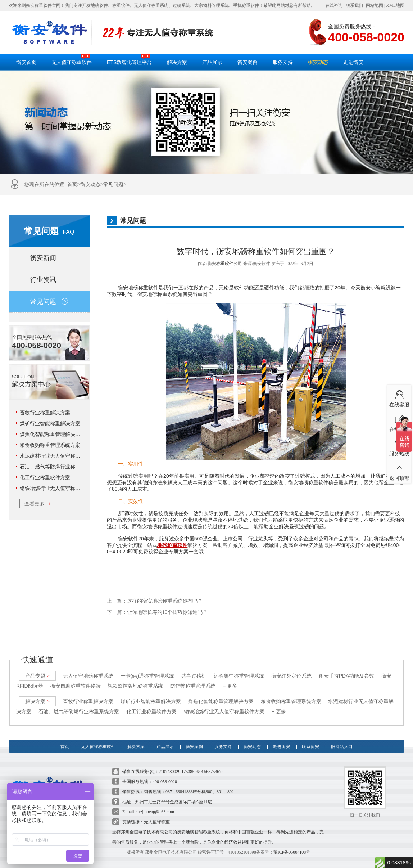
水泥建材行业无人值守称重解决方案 (60, 456)
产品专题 (37, 667)
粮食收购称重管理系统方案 (50, 445)
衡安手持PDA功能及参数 (347, 667)
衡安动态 (318, 62)
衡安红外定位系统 (291, 667)
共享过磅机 (194, 667)
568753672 (214, 763)
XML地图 (395, 5)
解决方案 (177, 62)
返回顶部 (399, 471)
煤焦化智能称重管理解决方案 (53, 434)
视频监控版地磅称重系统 (135, 678)
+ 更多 (230, 678)
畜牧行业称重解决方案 (45, 413)
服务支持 (283, 62)
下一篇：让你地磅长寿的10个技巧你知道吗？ (157, 612)
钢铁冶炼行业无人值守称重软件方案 (60, 488)
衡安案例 (248, 62)
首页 (72, 184)
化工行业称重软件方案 (45, 477)
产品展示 (212, 62)
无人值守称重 (157, 814)
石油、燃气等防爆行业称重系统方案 (60, 467)
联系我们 (354, 5)
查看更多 (38, 504)
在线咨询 (334, 5)
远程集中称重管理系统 (239, 667)
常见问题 (113, 184)
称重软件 (225, 264)
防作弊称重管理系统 (193, 678)
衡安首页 (26, 62)
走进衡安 (353, 62)
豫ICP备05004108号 (292, 844)
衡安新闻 (49, 258)
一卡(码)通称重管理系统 (147, 667)
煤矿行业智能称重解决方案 (50, 423)
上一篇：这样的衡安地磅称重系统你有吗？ (155, 601)
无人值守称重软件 (72, 59)
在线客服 (399, 397)
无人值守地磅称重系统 (88, 667)
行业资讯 (49, 280)
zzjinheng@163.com (156, 804)
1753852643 (192, 763)
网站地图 (375, 5)
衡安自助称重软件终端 (76, 678)
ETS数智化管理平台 (129, 59)
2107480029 (169, 763)
